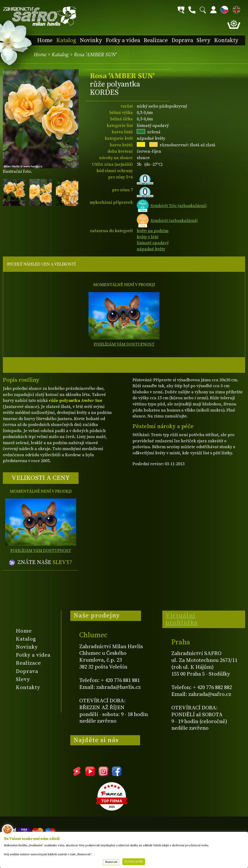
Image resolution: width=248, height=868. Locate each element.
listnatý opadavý (153, 243)
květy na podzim (153, 231)
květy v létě (148, 237)
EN (235, 9)
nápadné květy (151, 249)
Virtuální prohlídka (182, 619)
